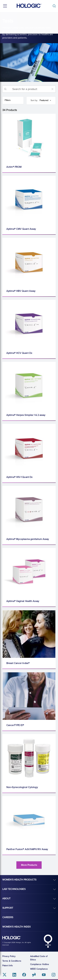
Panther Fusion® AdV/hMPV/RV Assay (27, 849)
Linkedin (14, 975)
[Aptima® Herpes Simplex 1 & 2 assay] (29, 386)
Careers (8, 917)
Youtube (44, 975)
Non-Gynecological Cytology (22, 787)
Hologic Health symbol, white (48, 941)
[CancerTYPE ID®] (29, 696)
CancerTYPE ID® (15, 725)
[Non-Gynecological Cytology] (29, 758)
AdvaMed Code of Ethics (39, 958)
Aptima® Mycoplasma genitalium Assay (28, 539)
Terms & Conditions (12, 961)
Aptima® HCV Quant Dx (19, 353)
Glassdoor (34, 975)
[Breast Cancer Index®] (29, 634)
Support (8, 908)
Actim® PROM (14, 167)
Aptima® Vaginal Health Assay (23, 601)
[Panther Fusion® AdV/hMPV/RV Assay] (29, 820)
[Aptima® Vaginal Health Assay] (29, 572)
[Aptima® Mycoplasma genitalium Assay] (29, 510)
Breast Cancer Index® (18, 663)
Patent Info (8, 966)
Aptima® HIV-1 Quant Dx (19, 477)
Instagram (53, 975)
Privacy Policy (9, 956)
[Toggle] (55, 6)
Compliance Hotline (40, 964)
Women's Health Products (19, 880)
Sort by (34, 100)
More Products (29, 865)
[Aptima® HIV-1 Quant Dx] (29, 448)
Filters (8, 100)
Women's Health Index (16, 927)
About (6, 899)
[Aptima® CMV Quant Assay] (29, 200)
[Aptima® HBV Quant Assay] (29, 262)
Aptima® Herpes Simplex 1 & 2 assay (26, 415)
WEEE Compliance (39, 969)
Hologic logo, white (12, 938)
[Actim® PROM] (29, 138)
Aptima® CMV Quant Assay (21, 229)
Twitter (5, 975)
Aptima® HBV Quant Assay (21, 291)
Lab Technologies (14, 889)
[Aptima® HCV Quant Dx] (29, 324)
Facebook (24, 975)
